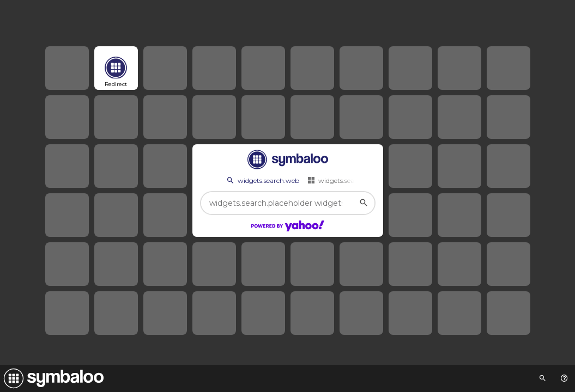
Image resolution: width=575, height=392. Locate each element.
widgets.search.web (262, 180)
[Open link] (116, 68)
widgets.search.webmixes (352, 180)
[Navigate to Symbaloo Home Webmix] (52, 378)
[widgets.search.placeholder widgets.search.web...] (288, 203)
